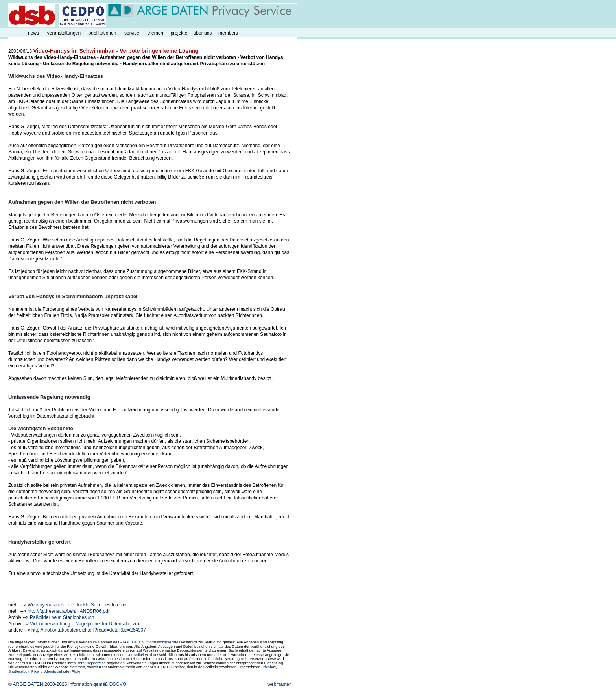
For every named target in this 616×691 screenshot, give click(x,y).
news (33, 33)
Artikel (139, 655)
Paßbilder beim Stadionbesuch (62, 617)
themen (155, 33)
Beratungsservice (91, 663)
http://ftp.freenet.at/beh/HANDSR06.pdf (68, 611)
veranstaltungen (64, 33)
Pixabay (269, 667)
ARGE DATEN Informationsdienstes (150, 642)
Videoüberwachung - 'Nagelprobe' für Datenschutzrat (85, 624)
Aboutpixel (53, 671)
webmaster (279, 684)
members (228, 33)
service (132, 33)
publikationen (102, 33)
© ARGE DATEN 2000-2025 (38, 684)
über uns (203, 33)
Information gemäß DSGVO (97, 684)
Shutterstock (19, 671)
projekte (179, 33)
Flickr (76, 671)
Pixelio (37, 671)
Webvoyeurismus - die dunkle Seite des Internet (78, 605)
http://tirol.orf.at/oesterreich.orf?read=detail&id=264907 (89, 630)
